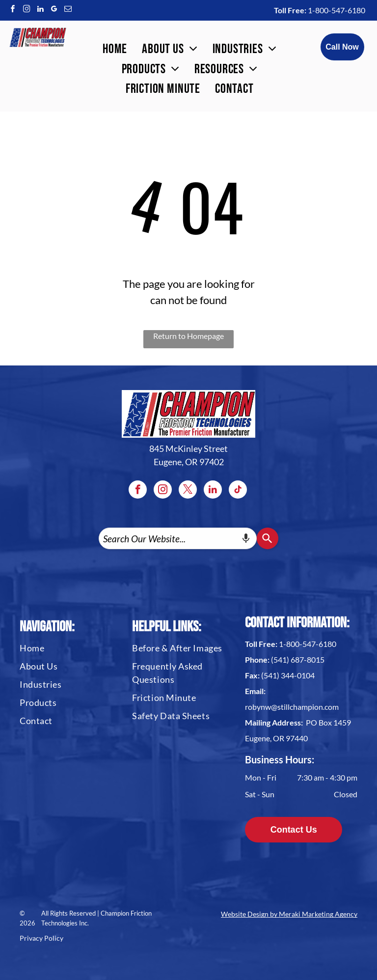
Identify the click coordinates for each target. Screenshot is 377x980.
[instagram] (27, 10)
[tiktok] (238, 491)
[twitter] (188, 491)
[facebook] (13, 10)
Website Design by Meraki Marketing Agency (289, 914)
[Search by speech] (246, 538)
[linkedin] (40, 10)
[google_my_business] (54, 10)
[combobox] (178, 538)
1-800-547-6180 (337, 10)
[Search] (268, 538)
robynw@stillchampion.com (292, 707)
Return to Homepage (188, 336)
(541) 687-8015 (298, 659)
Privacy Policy (41, 938)
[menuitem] (115, 49)
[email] (68, 10)
